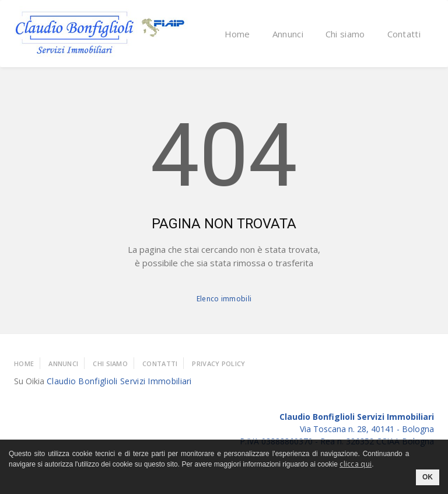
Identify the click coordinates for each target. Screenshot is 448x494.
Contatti (404, 34)
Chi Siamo (110, 363)
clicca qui (356, 464)
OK (428, 477)
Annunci (288, 34)
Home (237, 34)
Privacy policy (218, 363)
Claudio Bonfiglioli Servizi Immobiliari (119, 381)
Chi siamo (345, 34)
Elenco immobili (224, 299)
